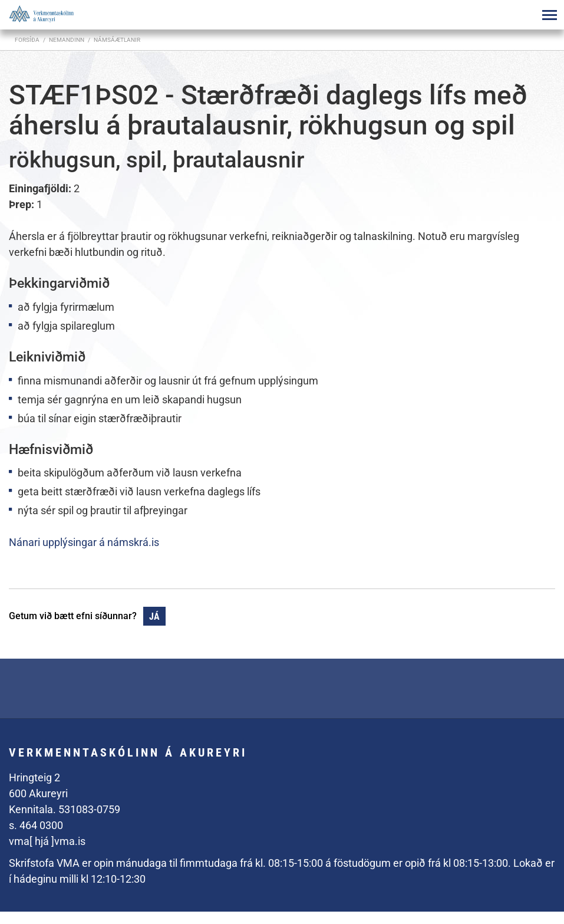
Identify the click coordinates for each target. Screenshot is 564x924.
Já (154, 616)
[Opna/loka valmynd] (549, 15)
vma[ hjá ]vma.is (47, 841)
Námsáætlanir (117, 40)
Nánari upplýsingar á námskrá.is (84, 542)
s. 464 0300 (36, 825)
